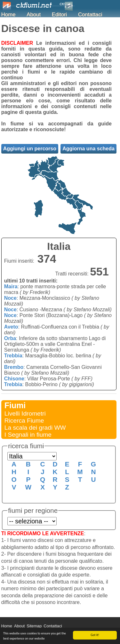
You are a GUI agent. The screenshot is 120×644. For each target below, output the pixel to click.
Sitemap (34, 626)
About (34, 15)
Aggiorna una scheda (88, 149)
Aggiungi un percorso (30, 149)
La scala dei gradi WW (35, 428)
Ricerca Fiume (24, 421)
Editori (60, 15)
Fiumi (15, 405)
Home (8, 15)
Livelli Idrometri (25, 413)
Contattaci (90, 15)
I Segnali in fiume (28, 435)
